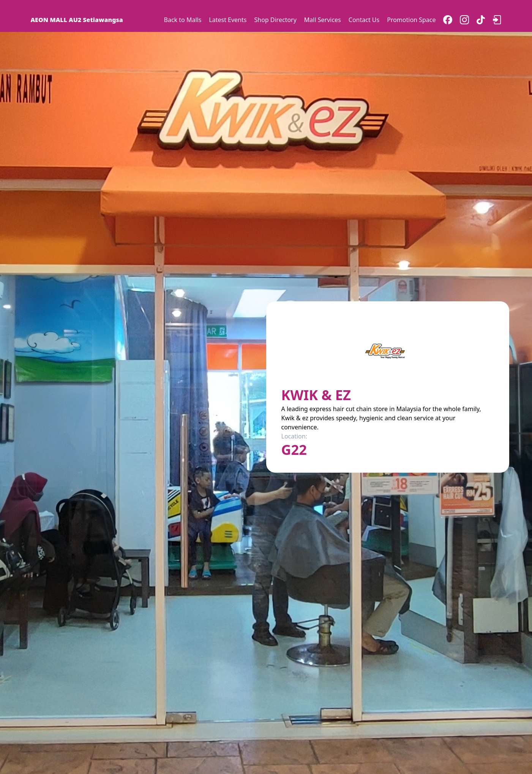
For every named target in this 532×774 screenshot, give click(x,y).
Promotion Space (411, 20)
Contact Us (364, 20)
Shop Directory (275, 20)
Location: (294, 436)
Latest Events (228, 20)
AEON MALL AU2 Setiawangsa (77, 20)
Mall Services (323, 20)
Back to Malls (183, 20)
